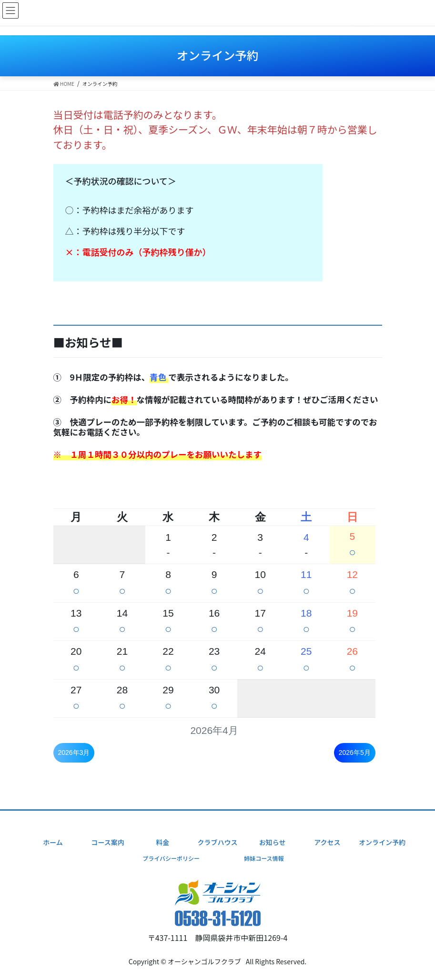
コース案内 (108, 842)
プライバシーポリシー (171, 858)
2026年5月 (355, 753)
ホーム (53, 842)
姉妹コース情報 (264, 858)
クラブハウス (218, 842)
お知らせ (273, 842)
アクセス (327, 842)
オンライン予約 (382, 842)
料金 (162, 842)
